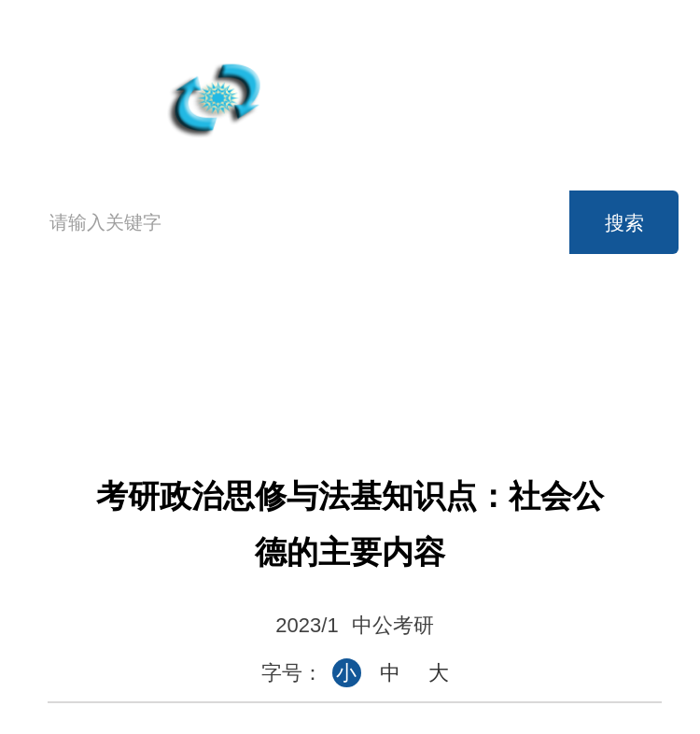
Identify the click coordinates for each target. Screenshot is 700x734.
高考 (219, 333)
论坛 (594, 375)
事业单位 (344, 375)
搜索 (624, 223)
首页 (70, 352)
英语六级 (469, 333)
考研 (594, 333)
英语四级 (344, 333)
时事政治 (469, 375)
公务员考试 (219, 375)
